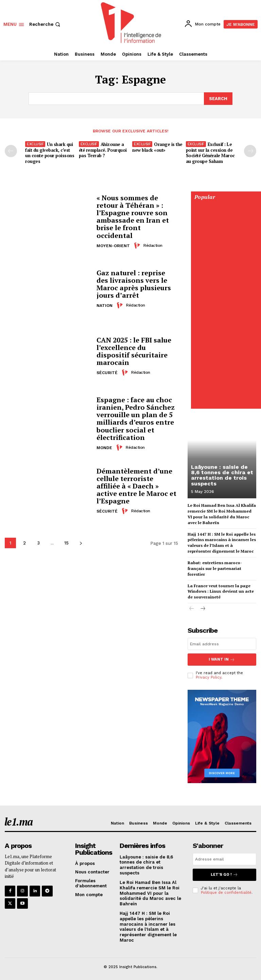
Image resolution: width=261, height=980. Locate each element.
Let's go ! (224, 874)
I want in (222, 659)
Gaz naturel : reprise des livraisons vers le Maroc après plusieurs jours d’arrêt (134, 284)
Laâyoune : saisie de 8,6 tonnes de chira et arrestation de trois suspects (222, 475)
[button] (45, 24)
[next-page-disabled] (250, 150)
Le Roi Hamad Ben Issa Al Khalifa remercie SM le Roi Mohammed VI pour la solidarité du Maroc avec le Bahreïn (150, 892)
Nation (105, 305)
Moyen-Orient (113, 245)
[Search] (218, 98)
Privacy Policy (208, 676)
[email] (222, 643)
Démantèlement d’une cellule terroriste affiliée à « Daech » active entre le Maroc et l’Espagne (136, 486)
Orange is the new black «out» (157, 146)
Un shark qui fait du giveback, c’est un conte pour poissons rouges (50, 152)
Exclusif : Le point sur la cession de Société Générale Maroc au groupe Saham (210, 152)
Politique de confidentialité (226, 891)
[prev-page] (11, 150)
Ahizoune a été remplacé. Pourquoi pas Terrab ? (103, 149)
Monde (104, 447)
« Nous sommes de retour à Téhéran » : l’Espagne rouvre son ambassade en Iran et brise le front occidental (133, 216)
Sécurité (107, 372)
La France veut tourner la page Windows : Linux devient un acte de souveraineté (221, 591)
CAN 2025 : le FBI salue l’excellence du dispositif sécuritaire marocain (134, 351)
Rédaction (153, 245)
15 (66, 543)
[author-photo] (138, 245)
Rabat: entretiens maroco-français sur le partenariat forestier (214, 568)
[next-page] (81, 543)
